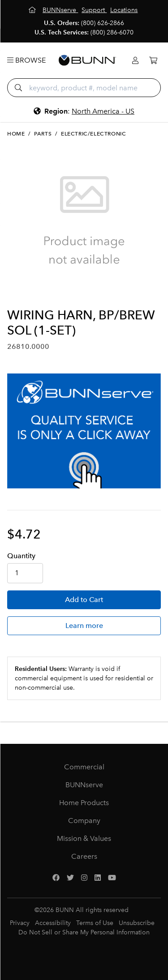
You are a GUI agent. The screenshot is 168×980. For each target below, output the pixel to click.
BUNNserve (84, 785)
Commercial (84, 767)
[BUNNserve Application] (84, 431)
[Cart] (153, 61)
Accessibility (53, 923)
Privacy (20, 923)
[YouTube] (112, 878)
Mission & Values (84, 838)
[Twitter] (70, 878)
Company (84, 821)
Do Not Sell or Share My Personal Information (84, 932)
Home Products (84, 803)
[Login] (135, 61)
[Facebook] (56, 878)
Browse (26, 60)
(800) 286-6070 (112, 32)
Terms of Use (95, 923)
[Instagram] (84, 878)
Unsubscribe (137, 923)
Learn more (84, 626)
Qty (21, 556)
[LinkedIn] (98, 878)
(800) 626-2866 (103, 23)
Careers (84, 856)
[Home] (33, 10)
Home (16, 134)
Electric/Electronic (93, 134)
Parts (43, 134)
